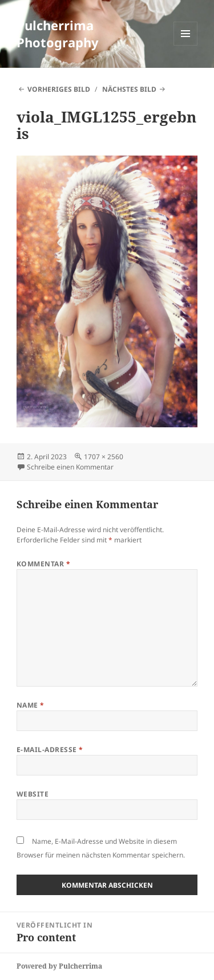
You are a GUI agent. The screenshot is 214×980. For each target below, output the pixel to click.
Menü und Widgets (186, 45)
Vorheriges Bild (59, 89)
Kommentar (43, 564)
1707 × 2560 (104, 457)
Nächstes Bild (129, 89)
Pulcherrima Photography (58, 34)
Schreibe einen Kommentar (70, 467)
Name (31, 705)
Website (33, 794)
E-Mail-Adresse (50, 750)
